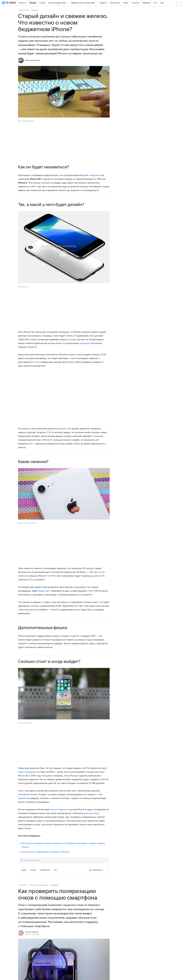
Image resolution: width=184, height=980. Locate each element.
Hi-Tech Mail (43, 885)
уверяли (22, 798)
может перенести (60, 809)
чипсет (102, 572)
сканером (84, 343)
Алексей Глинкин (33, 60)
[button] (64, 494)
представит (44, 591)
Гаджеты (35, 10)
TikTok (51, 432)
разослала (94, 813)
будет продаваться (28, 772)
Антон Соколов (32, 932)
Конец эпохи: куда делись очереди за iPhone (45, 852)
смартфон (94, 175)
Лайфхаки (55, 885)
